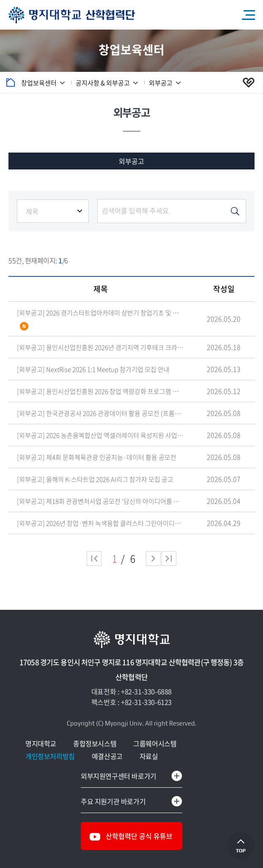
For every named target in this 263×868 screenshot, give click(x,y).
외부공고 (131, 161)
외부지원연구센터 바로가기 (119, 776)
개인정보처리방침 (50, 756)
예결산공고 (107, 756)
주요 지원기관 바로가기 (113, 801)
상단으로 (241, 846)
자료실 (149, 756)
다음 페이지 (153, 558)
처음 (94, 558)
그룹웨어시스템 (155, 743)
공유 (252, 82)
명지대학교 (41, 743)
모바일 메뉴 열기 (248, 15)
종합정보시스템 (95, 743)
